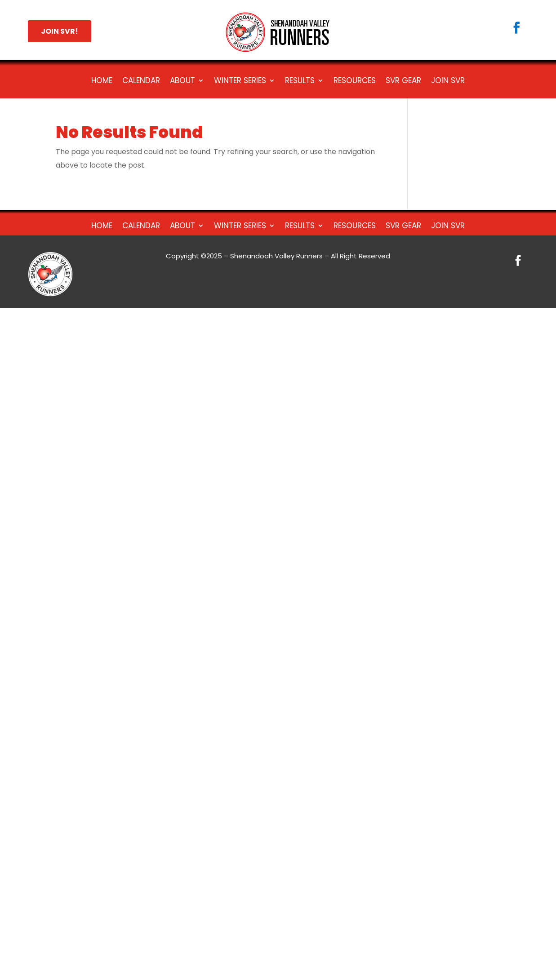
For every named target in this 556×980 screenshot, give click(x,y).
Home (102, 82)
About (182, 82)
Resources (355, 82)
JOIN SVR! (60, 31)
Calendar (141, 82)
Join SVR (448, 82)
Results (300, 82)
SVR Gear (403, 82)
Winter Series (240, 82)
